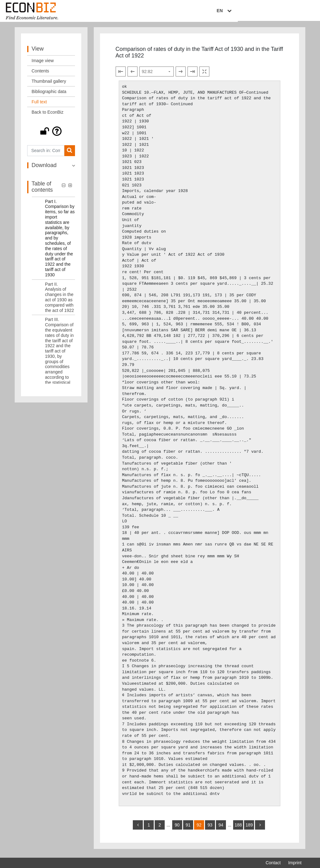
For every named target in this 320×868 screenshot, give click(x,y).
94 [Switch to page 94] (221, 827)
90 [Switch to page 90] (177, 827)
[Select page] (157, 74)
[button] (51, 134)
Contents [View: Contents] (40, 73)
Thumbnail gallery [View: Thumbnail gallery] (49, 84)
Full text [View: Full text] (39, 104)
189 (249, 827)
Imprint (295, 863)
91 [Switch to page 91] (188, 827)
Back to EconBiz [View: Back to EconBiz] (47, 115)
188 (238, 827)
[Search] (70, 153)
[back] (138, 827)
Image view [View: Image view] (43, 63)
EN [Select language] (297, 12)
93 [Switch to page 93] (210, 827)
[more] (260, 827)
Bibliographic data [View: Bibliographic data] (49, 94)
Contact (273, 863)
